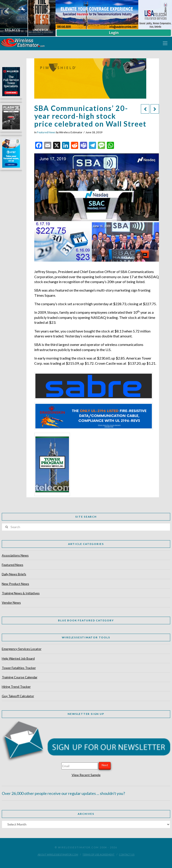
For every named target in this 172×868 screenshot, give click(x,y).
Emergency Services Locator (22, 649)
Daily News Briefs (14, 574)
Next (105, 765)
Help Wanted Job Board (18, 658)
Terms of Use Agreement (98, 854)
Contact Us (127, 854)
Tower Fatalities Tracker (19, 668)
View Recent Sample (86, 775)
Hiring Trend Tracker (16, 687)
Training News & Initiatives (21, 593)
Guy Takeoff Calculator (18, 696)
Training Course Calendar (20, 677)
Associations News (15, 555)
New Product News (15, 584)
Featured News (46, 132)
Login (114, 33)
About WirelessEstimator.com (58, 854)
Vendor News (11, 602)
